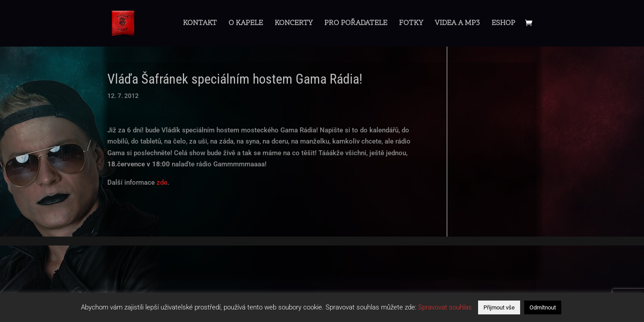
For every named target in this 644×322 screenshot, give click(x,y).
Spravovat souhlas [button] (445, 307)
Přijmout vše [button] (499, 307)
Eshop (503, 24)
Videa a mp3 (457, 24)
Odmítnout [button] (543, 307)
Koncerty (294, 24)
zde (162, 182)
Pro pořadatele (356, 24)
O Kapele (246, 24)
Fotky (411, 24)
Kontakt (200, 24)
